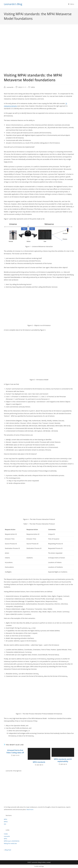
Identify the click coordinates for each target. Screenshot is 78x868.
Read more (30, 809)
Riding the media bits (10, 843)
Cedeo (6, 834)
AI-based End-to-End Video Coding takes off (15, 751)
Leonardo (10, 87)
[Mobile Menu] (71, 4)
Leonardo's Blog (13, 4)
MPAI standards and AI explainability (63, 760)
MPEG (6, 822)
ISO (5, 824)
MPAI (33, 87)
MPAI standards (39, 762)
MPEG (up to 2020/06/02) (12, 841)
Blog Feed (8, 850)
